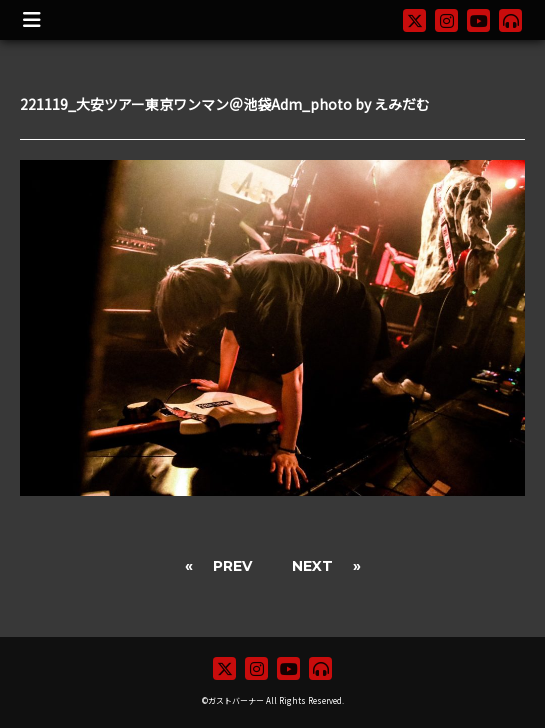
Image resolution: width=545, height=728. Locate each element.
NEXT (312, 566)
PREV (232, 566)
